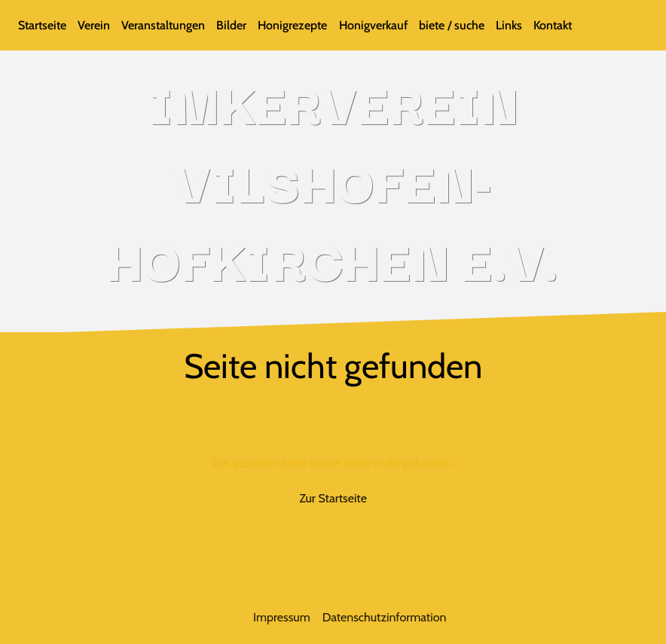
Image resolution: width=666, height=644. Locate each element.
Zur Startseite (333, 498)
